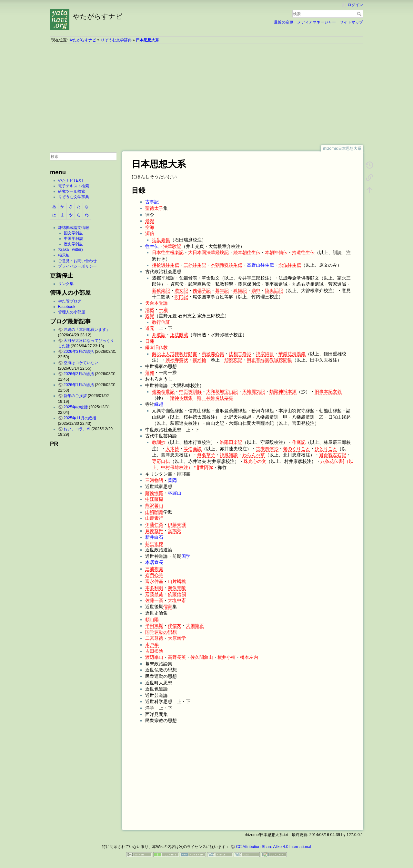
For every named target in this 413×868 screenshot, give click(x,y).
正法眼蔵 (179, 335)
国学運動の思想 (161, 632)
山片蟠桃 (177, 581)
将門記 (181, 297)
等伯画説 (193, 449)
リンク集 (66, 284)
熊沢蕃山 (154, 505)
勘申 (256, 291)
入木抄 (172, 449)
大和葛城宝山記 (222, 392)
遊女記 (181, 291)
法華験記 (172, 246)
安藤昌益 (154, 594)
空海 (150, 227)
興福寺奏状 (177, 360)
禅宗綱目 (265, 354)
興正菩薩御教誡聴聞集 (269, 360)
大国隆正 (195, 626)
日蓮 (150, 341)
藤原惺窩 (154, 493)
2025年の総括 (76, 407)
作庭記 (299, 442)
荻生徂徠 (154, 544)
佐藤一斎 (154, 600)
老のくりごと (297, 449)
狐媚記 (240, 291)
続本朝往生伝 (247, 252)
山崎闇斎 (154, 512)
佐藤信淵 (177, 594)
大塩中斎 (177, 600)
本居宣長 (154, 562)
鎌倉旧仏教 (156, 347)
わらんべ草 (254, 455)
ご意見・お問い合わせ (77, 261)
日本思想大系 (147, 40)
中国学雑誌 (74, 239)
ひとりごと (326, 449)
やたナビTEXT (71, 180)
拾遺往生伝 (303, 252)
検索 (360, 14)
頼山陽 (152, 619)
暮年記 (222, 291)
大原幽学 (177, 638)
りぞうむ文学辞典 (116, 40)
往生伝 (152, 246)
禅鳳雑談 (229, 455)
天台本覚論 (156, 303)
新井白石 (154, 537)
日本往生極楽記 (168, 252)
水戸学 (152, 645)
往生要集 (161, 240)
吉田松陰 (154, 651)
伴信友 (175, 626)
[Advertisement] (206, 95)
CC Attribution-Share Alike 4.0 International (273, 847)
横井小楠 (227, 657)
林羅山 (175, 493)
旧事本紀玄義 (328, 392)
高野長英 (177, 657)
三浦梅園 (154, 569)
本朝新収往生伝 (227, 265)
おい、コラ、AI (77, 429)
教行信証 (161, 322)
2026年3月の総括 (79, 352)
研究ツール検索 (72, 191)
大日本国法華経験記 (208, 252)
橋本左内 (249, 657)
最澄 (150, 221)
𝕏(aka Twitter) (71, 250)
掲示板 (64, 255)
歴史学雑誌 (74, 244)
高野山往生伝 (260, 265)
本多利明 (154, 588)
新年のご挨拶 (75, 396)
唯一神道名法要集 (215, 398)
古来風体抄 (267, 449)
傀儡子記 (202, 291)
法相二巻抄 (240, 354)
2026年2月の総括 (79, 374)
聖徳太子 (154, 208)
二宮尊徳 (154, 638)
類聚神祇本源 (283, 392)
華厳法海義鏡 (292, 354)
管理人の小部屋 (72, 312)
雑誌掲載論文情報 (74, 228)
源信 (150, 233)
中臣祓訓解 (190, 392)
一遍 (163, 310)
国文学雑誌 (74, 233)
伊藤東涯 (177, 525)
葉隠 (172, 480)
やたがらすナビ (83, 40)
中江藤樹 (154, 499)
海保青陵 (177, 588)
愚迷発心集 (213, 354)
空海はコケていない (81, 363)
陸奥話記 (274, 291)
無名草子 (206, 455)
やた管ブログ (70, 301)
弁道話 (159, 335)
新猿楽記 (161, 291)
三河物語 (154, 480)
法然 (150, 310)
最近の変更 (284, 22)
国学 (186, 556)
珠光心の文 (255, 461)
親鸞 (150, 316)
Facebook (67, 307)
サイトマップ (351, 22)
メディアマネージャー (317, 22)
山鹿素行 (154, 518)
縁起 (159, 404)
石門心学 (154, 575)
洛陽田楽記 (231, 442)
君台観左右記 (333, 455)
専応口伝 (161, 461)
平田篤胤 (154, 626)
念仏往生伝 (290, 265)
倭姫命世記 (163, 392)
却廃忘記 (233, 360)
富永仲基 (154, 581)
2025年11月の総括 (80, 418)
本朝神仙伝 (276, 252)
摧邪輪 (199, 360)
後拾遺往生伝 (166, 265)
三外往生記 (195, 265)
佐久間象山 (202, 657)
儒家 (168, 607)
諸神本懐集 (181, 398)
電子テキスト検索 (74, 186)
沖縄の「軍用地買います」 (87, 330)
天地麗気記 (254, 392)
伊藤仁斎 (154, 525)
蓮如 (150, 373)
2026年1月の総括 (79, 385)
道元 (150, 328)
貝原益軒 (154, 531)
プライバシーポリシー (77, 266)
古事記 (152, 202)
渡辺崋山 (154, 657)
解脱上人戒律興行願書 (175, 354)
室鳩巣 (175, 531)
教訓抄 (159, 442)
